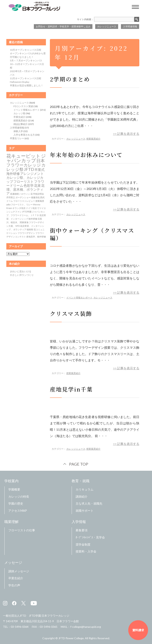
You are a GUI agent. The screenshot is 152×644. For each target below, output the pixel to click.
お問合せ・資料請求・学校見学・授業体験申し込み (63, 26)
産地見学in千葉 (71, 389)
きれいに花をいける (21, 271)
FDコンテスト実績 (23, 106)
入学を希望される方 (24, 135)
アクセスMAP (18, 511)
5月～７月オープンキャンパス (26, 60)
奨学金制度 (83, 544)
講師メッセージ (19, 571)
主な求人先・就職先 (89, 503)
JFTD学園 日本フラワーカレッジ (49, 616)
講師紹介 (82, 496)
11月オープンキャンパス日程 (26, 78)
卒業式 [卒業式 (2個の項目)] (39, 170)
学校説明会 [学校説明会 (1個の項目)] (38, 194)
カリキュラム (85, 489)
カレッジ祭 (19, 113)
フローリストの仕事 (22, 530)
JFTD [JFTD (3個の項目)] (29, 169)
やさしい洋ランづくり (22, 275)
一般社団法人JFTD (15, 616)
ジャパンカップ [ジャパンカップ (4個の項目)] (26, 158)
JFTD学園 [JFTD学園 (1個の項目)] (27, 212)
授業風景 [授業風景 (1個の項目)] (40, 201)
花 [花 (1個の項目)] (32, 194)
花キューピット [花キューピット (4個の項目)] (23, 156)
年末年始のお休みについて (86, 155)
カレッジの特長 (19, 496)
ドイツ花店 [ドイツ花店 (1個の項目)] (31, 208)
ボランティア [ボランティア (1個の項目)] (20, 229)
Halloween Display (20, 82)
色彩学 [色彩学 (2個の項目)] (29, 186)
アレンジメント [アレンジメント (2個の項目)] (32, 174)
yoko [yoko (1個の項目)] (8, 204)
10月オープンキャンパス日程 (26, 50)
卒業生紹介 (19, 117)
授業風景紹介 (93, 139)
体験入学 (18, 131)
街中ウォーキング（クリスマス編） (92, 234)
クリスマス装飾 (71, 313)
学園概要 (14, 489)
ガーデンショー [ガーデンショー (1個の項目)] (23, 197)
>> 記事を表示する (126, 134)
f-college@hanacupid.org (86, 627)
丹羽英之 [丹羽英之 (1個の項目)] (11, 197)
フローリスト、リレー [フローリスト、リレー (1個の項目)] (22, 204)
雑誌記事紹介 (21, 124)
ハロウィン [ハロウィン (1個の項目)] (25, 194)
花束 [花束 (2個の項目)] (37, 186)
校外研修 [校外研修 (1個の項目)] (33, 219)
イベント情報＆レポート (79, 298)
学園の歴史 (16, 503)
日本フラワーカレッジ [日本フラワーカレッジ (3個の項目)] (26, 163)
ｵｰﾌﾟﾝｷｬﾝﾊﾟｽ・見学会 (90, 537)
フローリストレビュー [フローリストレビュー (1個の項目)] (24, 201)
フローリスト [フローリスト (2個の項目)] (24, 182)
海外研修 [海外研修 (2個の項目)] (13, 174)
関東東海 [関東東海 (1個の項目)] (24, 222)
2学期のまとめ (70, 79)
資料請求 (138, 630)
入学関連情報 (130, 26)
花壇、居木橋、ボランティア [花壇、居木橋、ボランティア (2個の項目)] (25, 190)
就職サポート (85, 511)
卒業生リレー (17, 138)
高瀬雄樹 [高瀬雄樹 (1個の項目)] (14, 194)
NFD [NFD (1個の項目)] (18, 226)
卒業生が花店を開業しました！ (27, 85)
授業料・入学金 (86, 551)
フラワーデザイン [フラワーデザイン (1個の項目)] (26, 233)
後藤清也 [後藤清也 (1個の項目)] (35, 197)
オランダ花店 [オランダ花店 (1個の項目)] (19, 208)
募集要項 (82, 530)
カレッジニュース (107, 26)
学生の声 (14, 585)
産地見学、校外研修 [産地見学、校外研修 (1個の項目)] (36, 237)
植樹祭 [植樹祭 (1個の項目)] (30, 229)
